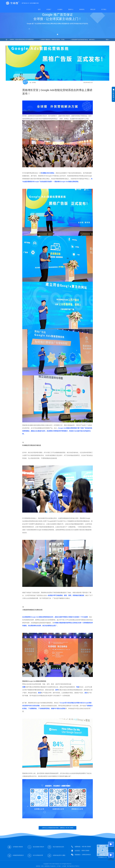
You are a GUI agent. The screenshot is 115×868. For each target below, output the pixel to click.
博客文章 (93, 9)
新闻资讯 (82, 9)
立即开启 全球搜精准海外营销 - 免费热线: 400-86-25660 (57, 828)
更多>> (108, 40)
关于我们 (104, 9)
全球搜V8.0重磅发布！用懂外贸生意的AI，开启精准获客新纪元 (55, 40)
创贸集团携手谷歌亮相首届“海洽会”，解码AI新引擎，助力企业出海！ (86, 40)
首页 (39, 9)
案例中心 (71, 9)
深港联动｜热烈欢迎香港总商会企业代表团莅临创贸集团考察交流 (25, 40)
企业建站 (60, 9)
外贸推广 (49, 9)
